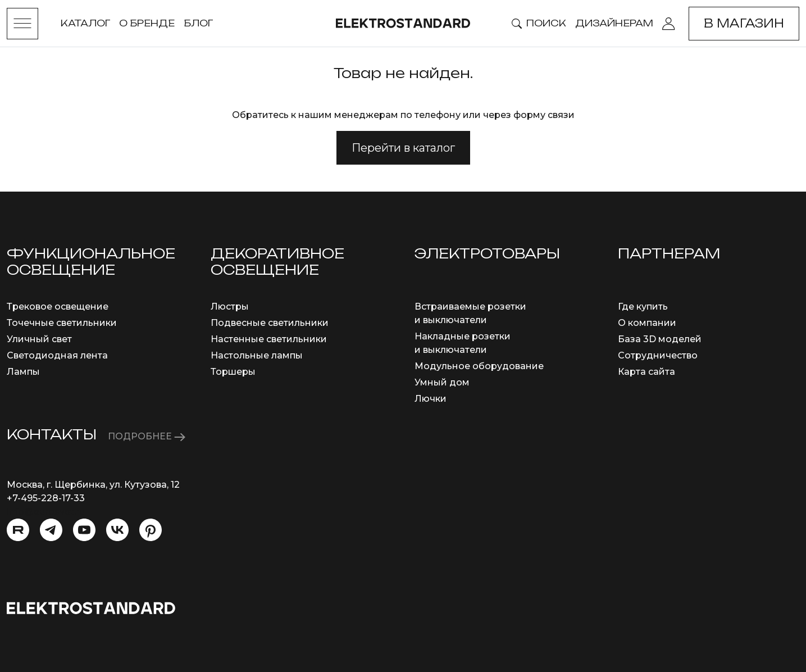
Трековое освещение (58, 307)
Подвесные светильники (270, 323)
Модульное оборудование (479, 366)
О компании (647, 323)
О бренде (147, 23)
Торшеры (233, 372)
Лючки (431, 399)
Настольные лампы (257, 355)
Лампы (23, 372)
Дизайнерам (614, 23)
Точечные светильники (62, 323)
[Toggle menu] (22, 24)
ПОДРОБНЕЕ (147, 436)
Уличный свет (39, 339)
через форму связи (529, 115)
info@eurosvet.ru (46, 512)
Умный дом (442, 382)
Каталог (85, 23)
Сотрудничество (658, 355)
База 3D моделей (660, 339)
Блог (198, 23)
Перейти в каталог (403, 148)
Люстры (230, 307)
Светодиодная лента (57, 355)
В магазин (744, 23)
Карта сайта (646, 372)
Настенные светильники (269, 339)
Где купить (643, 307)
